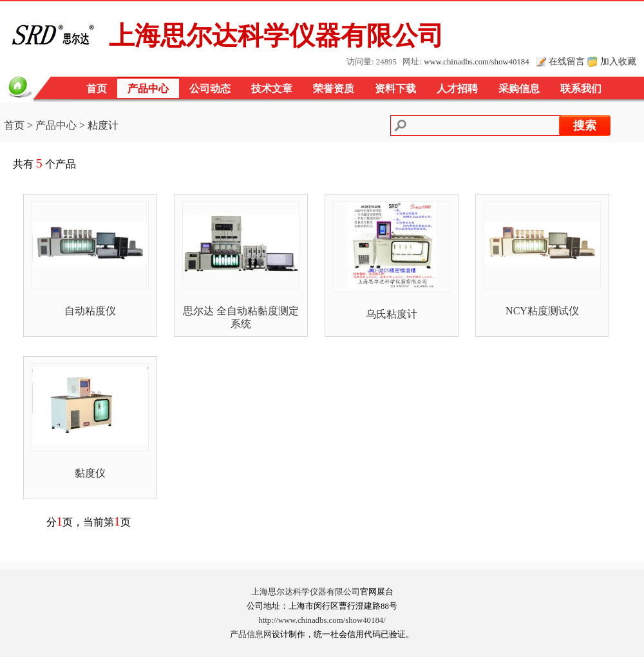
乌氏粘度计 (392, 314)
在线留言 (567, 61)
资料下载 (395, 89)
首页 (97, 89)
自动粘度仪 (90, 311)
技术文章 (272, 89)
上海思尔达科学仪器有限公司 (306, 592)
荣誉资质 (334, 89)
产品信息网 (251, 634)
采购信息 (519, 89)
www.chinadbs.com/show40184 (476, 62)
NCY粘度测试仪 (542, 311)
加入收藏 (618, 61)
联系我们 (581, 89)
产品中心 (148, 89)
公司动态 (210, 89)
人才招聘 (457, 89)
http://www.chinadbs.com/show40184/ (322, 620)
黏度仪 (90, 473)
